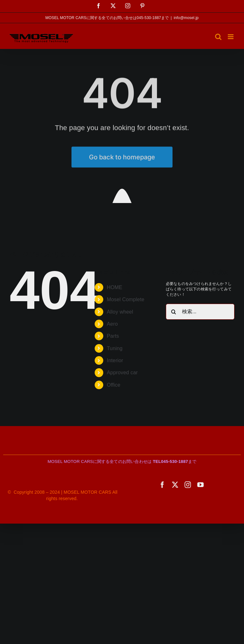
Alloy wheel (120, 312)
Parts (113, 336)
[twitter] (175, 485)
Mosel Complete (125, 299)
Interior (115, 360)
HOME (115, 287)
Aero (112, 324)
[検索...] (200, 312)
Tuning (115, 348)
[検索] (174, 312)
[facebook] (162, 485)
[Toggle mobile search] (218, 37)
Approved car (122, 373)
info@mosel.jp (186, 18)
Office (114, 385)
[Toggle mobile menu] (231, 37)
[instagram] (188, 485)
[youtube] (200, 485)
